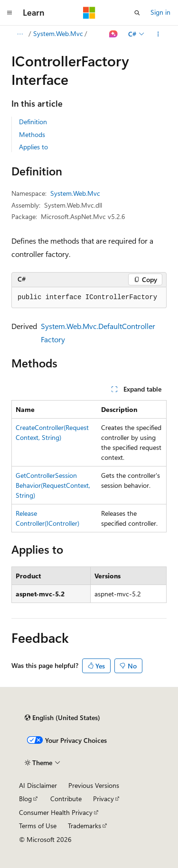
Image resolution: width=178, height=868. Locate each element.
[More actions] (158, 34)
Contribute (66, 799)
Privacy (103, 799)
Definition (33, 122)
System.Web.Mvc (58, 33)
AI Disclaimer (38, 785)
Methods (32, 134)
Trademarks (84, 826)
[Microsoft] (89, 13)
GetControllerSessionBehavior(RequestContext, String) (53, 485)
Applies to (33, 147)
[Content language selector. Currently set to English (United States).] (62, 718)
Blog (25, 799)
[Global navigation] (9, 13)
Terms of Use (38, 826)
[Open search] (137, 13)
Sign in (160, 12)
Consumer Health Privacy (56, 812)
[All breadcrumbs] (20, 34)
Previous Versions (94, 785)
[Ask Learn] (114, 34)
